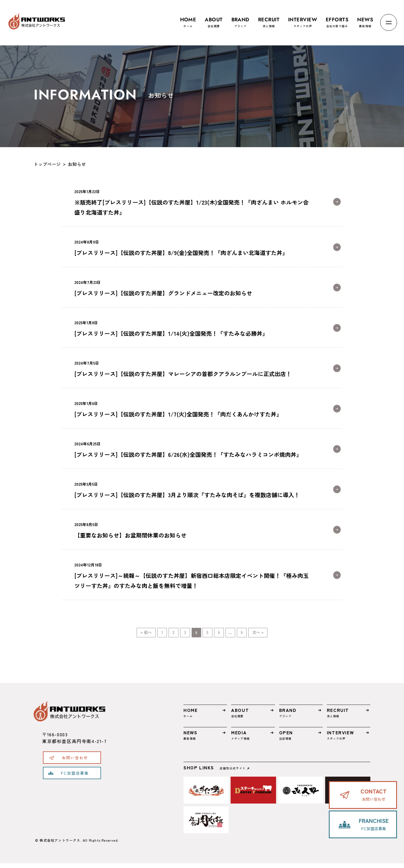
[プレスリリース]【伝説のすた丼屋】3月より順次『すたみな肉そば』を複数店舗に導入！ (191, 489)
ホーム (188, 20)
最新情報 (365, 20)
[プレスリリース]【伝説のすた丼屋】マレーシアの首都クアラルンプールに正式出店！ (191, 368)
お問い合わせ (75, 762)
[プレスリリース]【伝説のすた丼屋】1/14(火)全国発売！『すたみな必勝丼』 (191, 327)
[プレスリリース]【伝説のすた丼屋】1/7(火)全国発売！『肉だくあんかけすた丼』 (191, 408)
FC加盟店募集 (75, 778)
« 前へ (118, 635)
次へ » (286, 635)
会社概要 (214, 20)
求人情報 (269, 20)
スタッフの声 (303, 20)
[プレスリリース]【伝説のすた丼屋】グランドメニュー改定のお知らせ (191, 287)
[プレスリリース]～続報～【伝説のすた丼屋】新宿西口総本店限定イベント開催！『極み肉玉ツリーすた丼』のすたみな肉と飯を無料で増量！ (191, 575)
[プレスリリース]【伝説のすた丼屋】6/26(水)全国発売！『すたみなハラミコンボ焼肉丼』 (191, 449)
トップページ (47, 164)
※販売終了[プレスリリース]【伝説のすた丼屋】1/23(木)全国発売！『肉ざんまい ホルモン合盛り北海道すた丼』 (191, 201)
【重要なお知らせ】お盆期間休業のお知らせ (191, 529)
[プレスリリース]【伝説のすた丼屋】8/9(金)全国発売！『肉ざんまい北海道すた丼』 (191, 247)
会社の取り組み (337, 20)
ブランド (240, 20)
